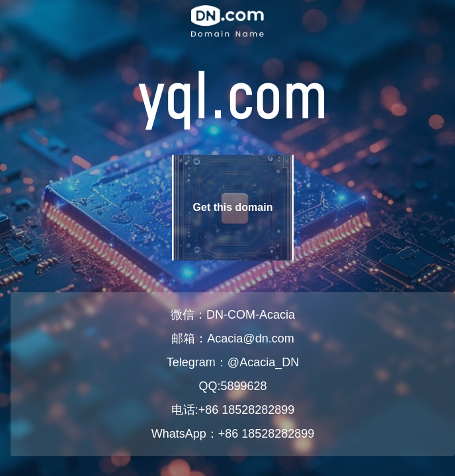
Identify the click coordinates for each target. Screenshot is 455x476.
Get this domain (233, 207)
